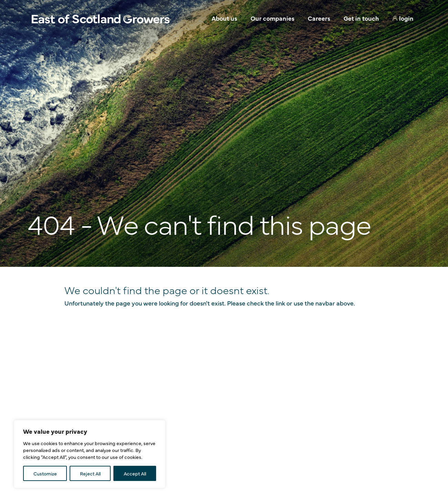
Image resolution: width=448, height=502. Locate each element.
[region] (90, 454)
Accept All (135, 473)
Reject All (90, 473)
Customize (45, 473)
